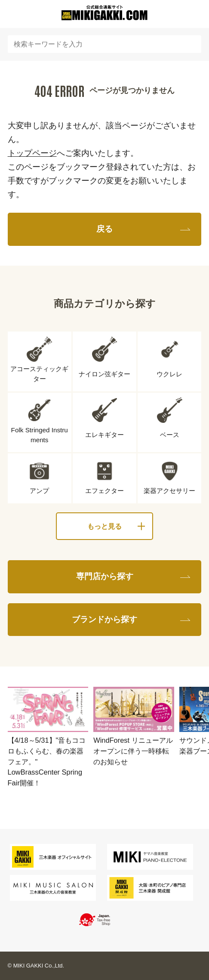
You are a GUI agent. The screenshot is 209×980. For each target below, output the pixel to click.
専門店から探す (105, 576)
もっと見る (104, 526)
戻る (104, 229)
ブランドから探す (104, 619)
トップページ (32, 153)
